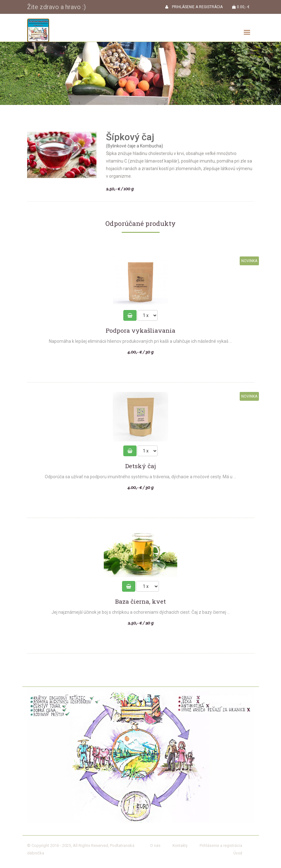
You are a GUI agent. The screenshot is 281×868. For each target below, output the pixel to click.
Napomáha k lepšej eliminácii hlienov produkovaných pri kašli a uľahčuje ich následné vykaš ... (140, 341)
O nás (155, 846)
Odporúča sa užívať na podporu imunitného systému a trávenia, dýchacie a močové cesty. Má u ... (140, 477)
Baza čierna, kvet (140, 602)
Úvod (238, 853)
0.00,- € (241, 7)
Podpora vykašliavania (140, 331)
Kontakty (180, 846)
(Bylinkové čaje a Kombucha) (135, 146)
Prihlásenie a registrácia (221, 846)
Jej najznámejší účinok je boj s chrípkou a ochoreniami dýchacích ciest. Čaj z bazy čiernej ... (141, 612)
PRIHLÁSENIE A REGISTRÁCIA (194, 7)
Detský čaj (140, 466)
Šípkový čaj (130, 137)
